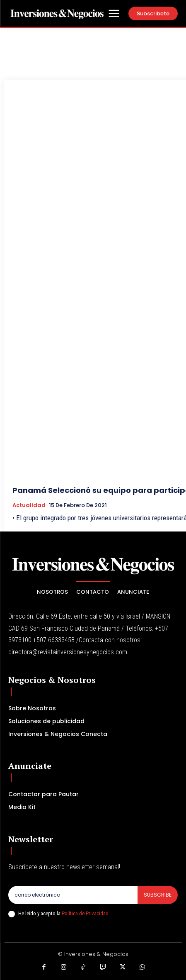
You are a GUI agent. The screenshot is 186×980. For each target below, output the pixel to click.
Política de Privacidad (85, 913)
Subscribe (158, 895)
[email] (73, 895)
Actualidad (29, 505)
